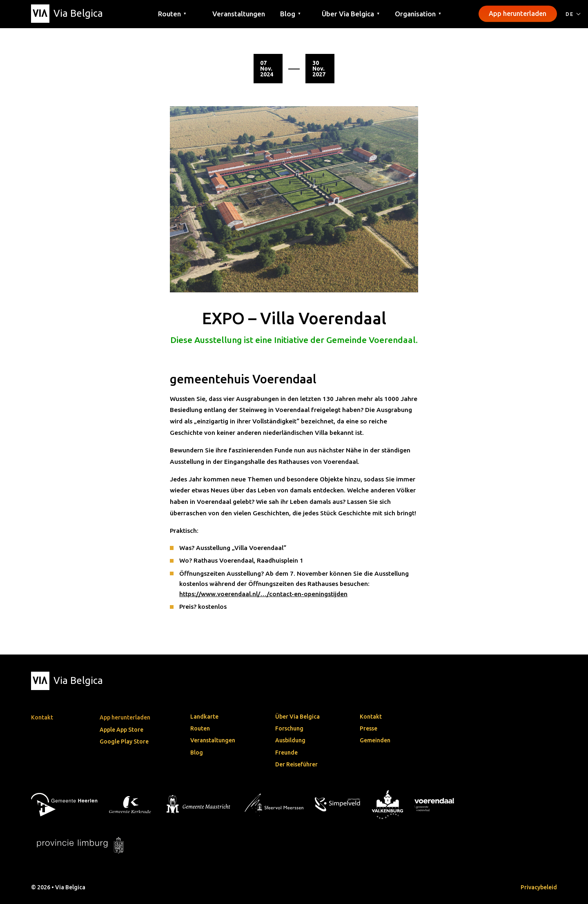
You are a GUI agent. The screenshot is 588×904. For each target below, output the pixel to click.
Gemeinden (375, 740)
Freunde (286, 753)
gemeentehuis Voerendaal (243, 379)
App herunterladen (518, 13)
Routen (200, 728)
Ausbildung (290, 740)
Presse (369, 728)
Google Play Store (124, 741)
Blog (197, 753)
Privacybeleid (539, 887)
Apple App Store (121, 730)
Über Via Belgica (297, 717)
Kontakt (371, 717)
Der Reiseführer (296, 764)
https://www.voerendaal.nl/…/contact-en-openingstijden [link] (263, 594)
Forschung (289, 728)
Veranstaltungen (239, 13)
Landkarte (204, 717)
